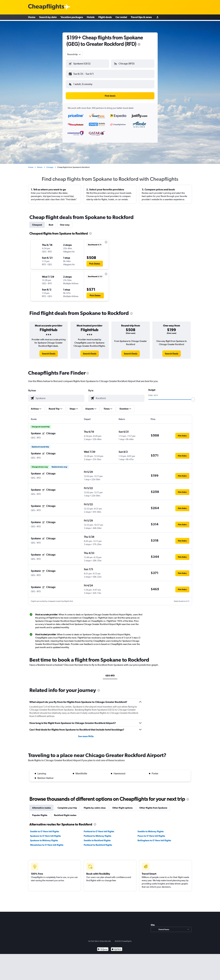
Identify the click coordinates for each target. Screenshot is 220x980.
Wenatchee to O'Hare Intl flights (47, 842)
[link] (49, 351)
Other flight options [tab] (122, 805)
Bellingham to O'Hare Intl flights (154, 838)
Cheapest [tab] (37, 222)
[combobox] (74, 54)
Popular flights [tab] (40, 813)
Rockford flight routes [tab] (65, 813)
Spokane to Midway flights (44, 838)
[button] (86, 73)
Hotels (91, 18)
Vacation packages (72, 18)
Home (32, 18)
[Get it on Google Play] (103, 947)
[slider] (193, 397)
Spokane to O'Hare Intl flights (45, 833)
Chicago (50, 165)
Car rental (121, 18)
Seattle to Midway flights (151, 829)
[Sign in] (157, 18)
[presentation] (139, 44)
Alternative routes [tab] (41, 805)
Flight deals (105, 18)
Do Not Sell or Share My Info (100, 939)
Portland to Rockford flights (98, 842)
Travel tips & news (141, 18)
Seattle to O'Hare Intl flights (45, 829)
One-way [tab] (65, 222)
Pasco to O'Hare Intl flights (151, 833)
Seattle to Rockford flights (97, 838)
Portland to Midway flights (97, 833)
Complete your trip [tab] (67, 805)
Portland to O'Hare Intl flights (99, 829)
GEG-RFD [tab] (110, 673)
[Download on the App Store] (117, 947)
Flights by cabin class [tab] (95, 805)
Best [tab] (51, 222)
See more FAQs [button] (86, 734)
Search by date (48, 18)
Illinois (40, 165)
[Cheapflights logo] (46, 7)
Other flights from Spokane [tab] (153, 805)
